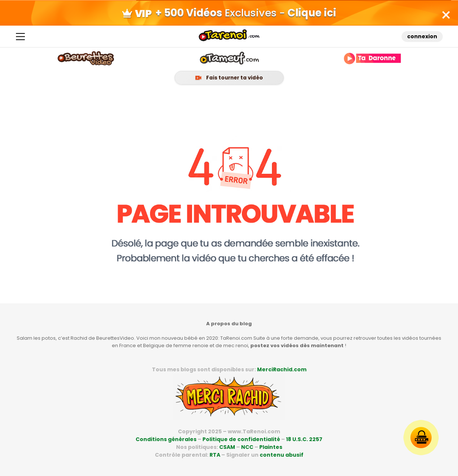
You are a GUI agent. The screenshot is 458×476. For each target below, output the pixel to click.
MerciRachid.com (282, 369)
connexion (422, 39)
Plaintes (271, 447)
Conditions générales (166, 439)
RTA (215, 455)
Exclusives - (229, 14)
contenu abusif (282, 455)
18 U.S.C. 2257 (304, 439)
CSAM (227, 447)
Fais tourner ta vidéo (229, 81)
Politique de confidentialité (241, 439)
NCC (247, 447)
